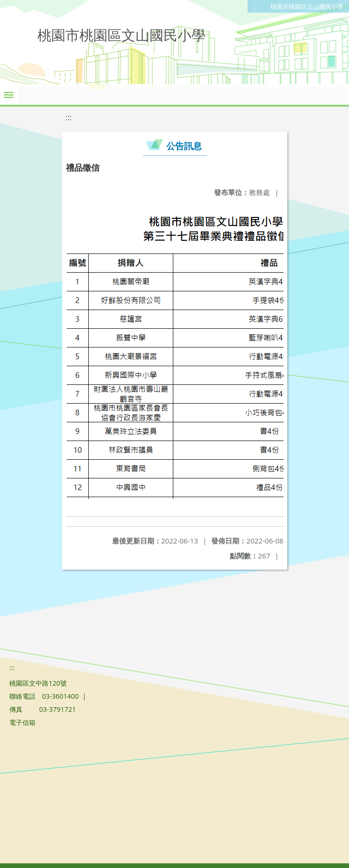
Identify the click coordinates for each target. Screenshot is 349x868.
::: (256, 7)
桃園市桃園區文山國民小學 (307, 7)
